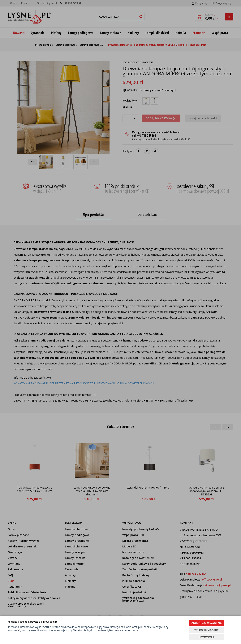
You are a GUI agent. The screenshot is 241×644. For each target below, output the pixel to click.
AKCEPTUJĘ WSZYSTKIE (206, 623)
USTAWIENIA (207, 637)
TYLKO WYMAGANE (206, 630)
